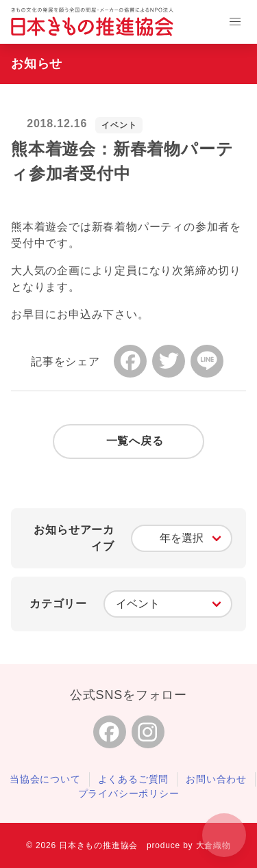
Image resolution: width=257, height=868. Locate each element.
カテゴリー (58, 604)
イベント (119, 125)
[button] (235, 22)
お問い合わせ (216, 779)
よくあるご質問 (134, 779)
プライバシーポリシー (129, 793)
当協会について (45, 779)
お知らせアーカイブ (74, 538)
